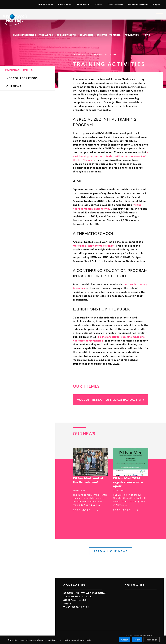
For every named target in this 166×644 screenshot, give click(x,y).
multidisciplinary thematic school (94, 246)
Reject (137, 640)
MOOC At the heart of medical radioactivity (111, 400)
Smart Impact (147, 635)
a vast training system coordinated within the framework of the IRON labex (111, 156)
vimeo (134, 595)
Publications (132, 35)
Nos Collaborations (22, 78)
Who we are (46, 35)
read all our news (111, 551)
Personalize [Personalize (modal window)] (152, 640)
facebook (127, 595)
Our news (14, 86)
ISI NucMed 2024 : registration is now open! (128, 482)
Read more (81, 510)
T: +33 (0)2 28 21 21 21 (76, 607)
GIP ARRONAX (46, 4)
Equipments (87, 35)
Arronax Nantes (82, 55)
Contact (100, 4)
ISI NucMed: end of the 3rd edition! (88, 480)
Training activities (18, 70)
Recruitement (65, 4)
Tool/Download (116, 4)
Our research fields (24, 35)
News (147, 35)
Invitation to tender (138, 4)
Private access (84, 4)
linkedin (141, 595)
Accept (125, 640)
